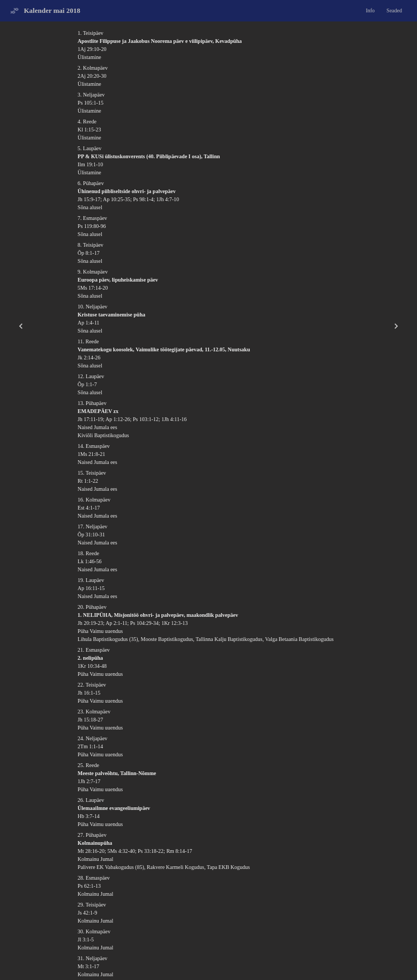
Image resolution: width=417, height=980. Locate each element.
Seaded (394, 10)
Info (370, 10)
